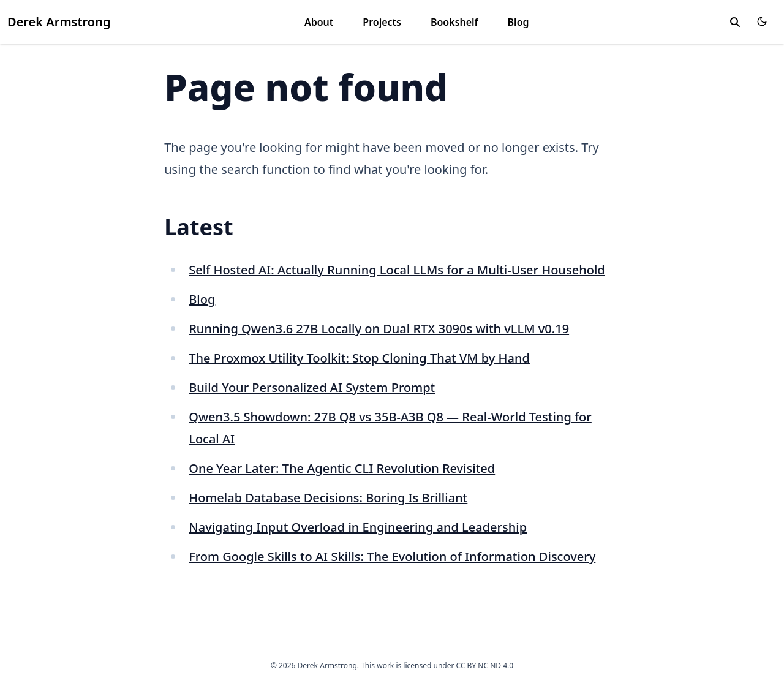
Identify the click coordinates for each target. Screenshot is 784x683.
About (319, 22)
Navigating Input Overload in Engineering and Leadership (358, 527)
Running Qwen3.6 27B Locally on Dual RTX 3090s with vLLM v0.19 (379, 329)
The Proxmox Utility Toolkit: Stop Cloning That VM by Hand (359, 358)
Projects (382, 22)
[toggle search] (735, 22)
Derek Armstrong (59, 22)
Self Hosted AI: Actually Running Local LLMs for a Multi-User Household (397, 270)
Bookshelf (454, 22)
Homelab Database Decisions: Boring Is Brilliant (328, 498)
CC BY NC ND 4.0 (485, 666)
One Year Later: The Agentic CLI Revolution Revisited (342, 468)
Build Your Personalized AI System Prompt (312, 387)
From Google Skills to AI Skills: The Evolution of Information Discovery (392, 557)
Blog (518, 22)
